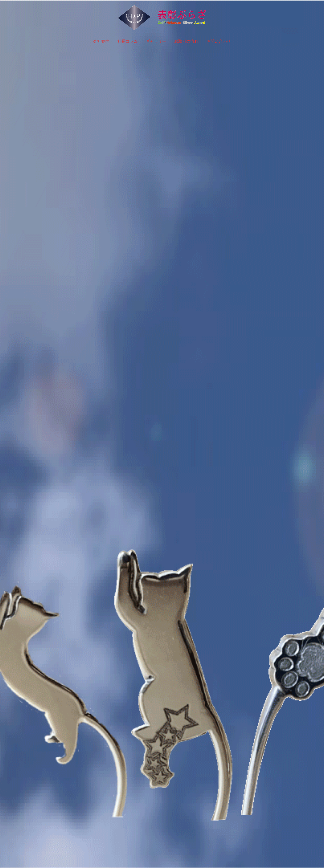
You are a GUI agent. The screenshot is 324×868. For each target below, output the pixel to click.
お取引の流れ (186, 41)
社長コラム (128, 41)
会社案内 (101, 41)
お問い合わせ (219, 41)
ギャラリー (156, 41)
